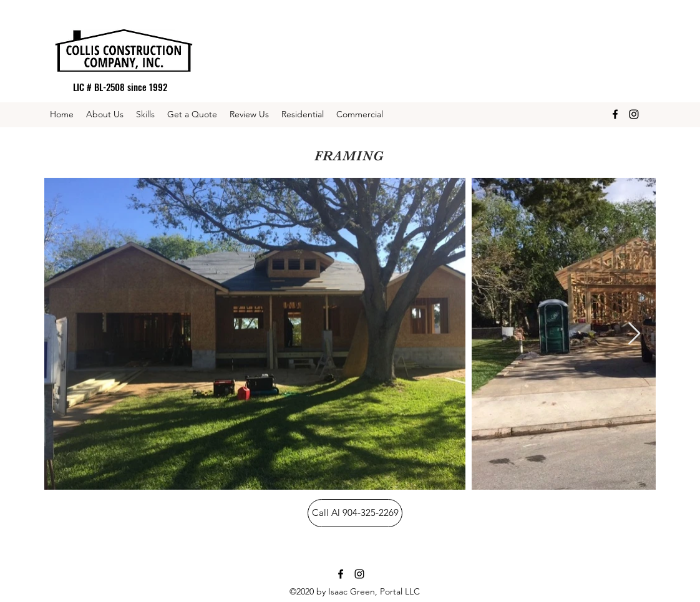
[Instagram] (634, 114)
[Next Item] (634, 334)
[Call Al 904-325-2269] (355, 513)
